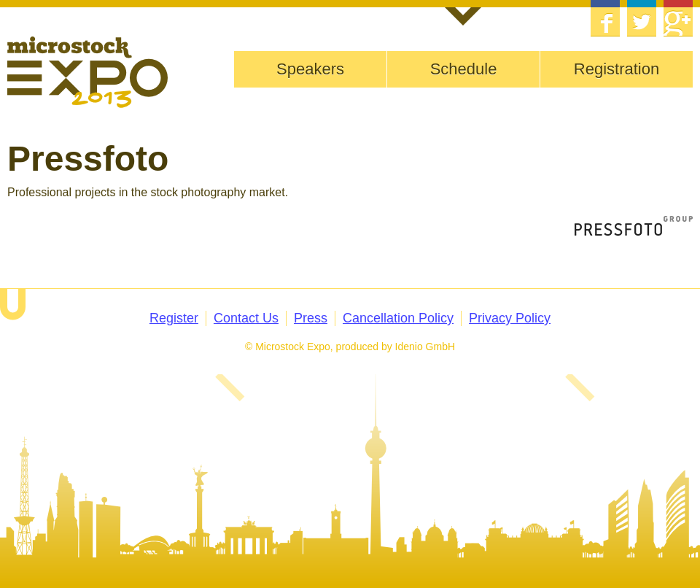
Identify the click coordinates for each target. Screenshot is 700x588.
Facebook (605, 18)
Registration (617, 69)
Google (678, 18)
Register (174, 318)
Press (311, 318)
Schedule (464, 69)
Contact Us (246, 318)
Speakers (310, 69)
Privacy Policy (510, 318)
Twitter (642, 18)
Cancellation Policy (398, 318)
